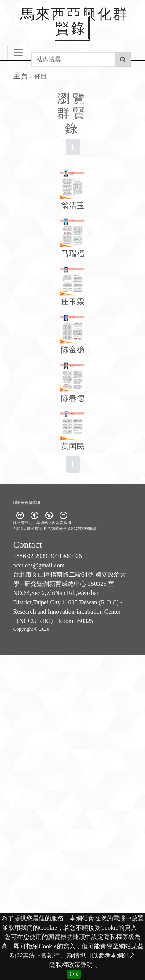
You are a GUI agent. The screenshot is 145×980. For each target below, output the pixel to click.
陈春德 (73, 398)
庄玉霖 (73, 302)
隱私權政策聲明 (71, 965)
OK (74, 974)
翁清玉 (73, 206)
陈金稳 (73, 350)
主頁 (20, 76)
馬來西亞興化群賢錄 (74, 21)
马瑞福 (73, 254)
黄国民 (73, 446)
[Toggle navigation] (18, 53)
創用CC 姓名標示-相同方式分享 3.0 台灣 (47, 528)
